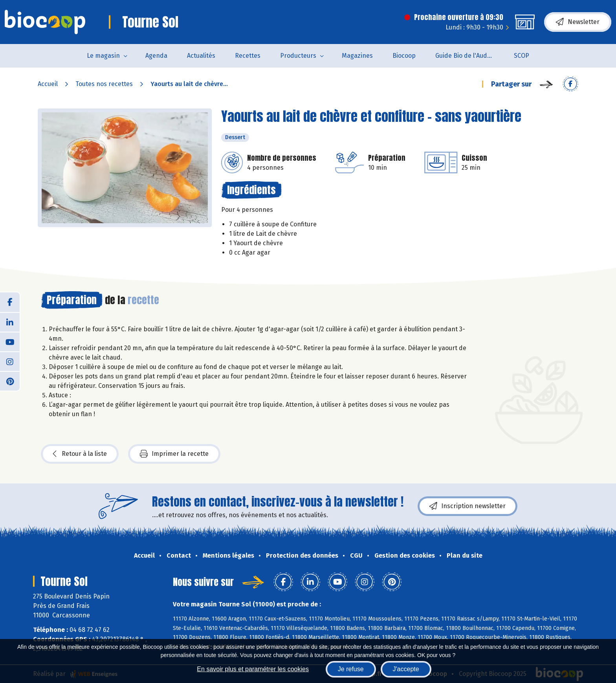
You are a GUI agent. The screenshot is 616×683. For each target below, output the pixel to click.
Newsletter (578, 22)
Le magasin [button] (103, 56)
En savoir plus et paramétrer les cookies (253, 669)
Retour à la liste (80, 454)
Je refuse (351, 669)
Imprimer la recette (174, 454)
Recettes (248, 56)
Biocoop (404, 56)
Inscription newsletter (467, 506)
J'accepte (406, 669)
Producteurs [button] (298, 56)
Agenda (156, 56)
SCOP (522, 56)
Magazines (357, 56)
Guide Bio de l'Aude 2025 (470, 56)
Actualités (201, 56)
